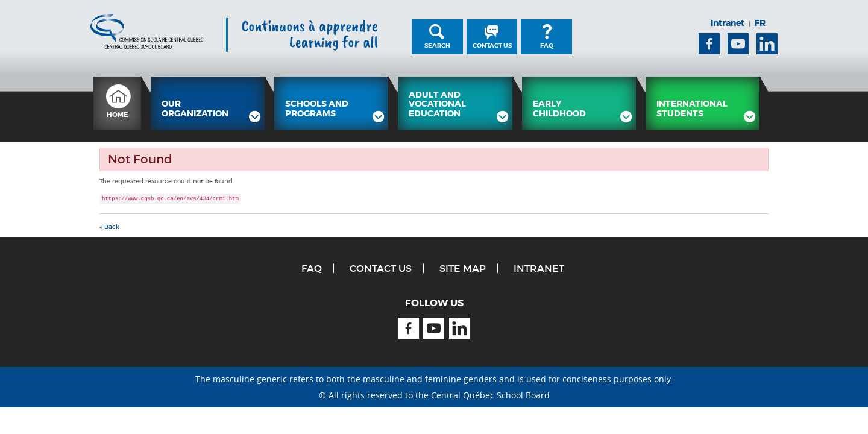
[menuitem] (117, 103)
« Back (109, 227)
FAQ (547, 46)
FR (760, 23)
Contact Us (492, 46)
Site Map (463, 268)
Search (437, 46)
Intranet (728, 23)
